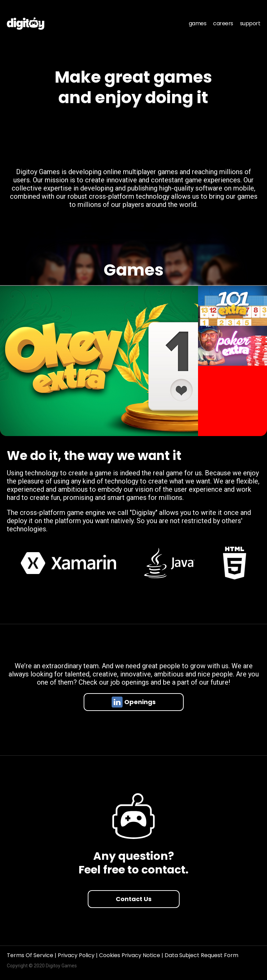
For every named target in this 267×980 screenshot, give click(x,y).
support (250, 24)
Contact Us (134, 899)
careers (223, 24)
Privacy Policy (77, 955)
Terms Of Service (31, 955)
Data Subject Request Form (201, 955)
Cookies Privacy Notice (130, 955)
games (198, 24)
